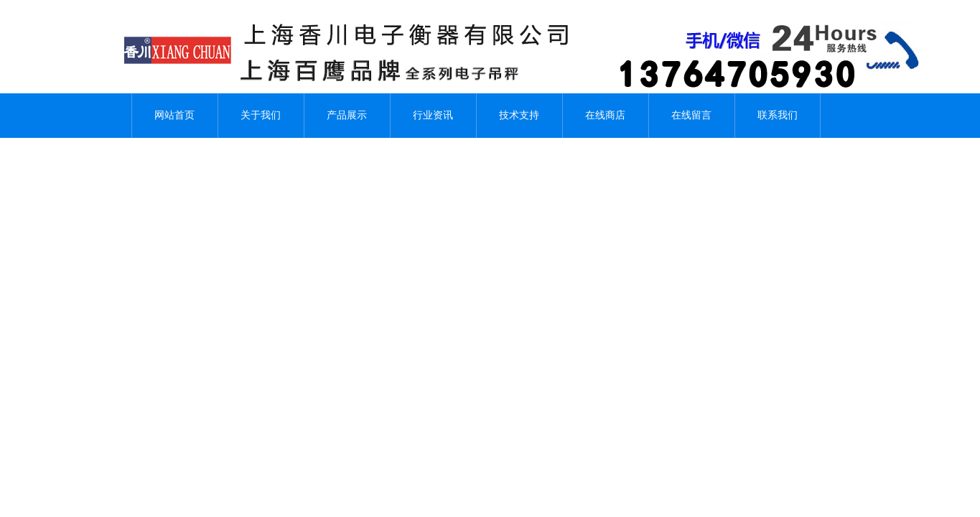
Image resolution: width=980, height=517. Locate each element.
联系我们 (778, 115)
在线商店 (605, 115)
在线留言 (691, 115)
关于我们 (261, 115)
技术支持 (519, 115)
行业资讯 (433, 115)
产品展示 (347, 115)
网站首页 (174, 115)
